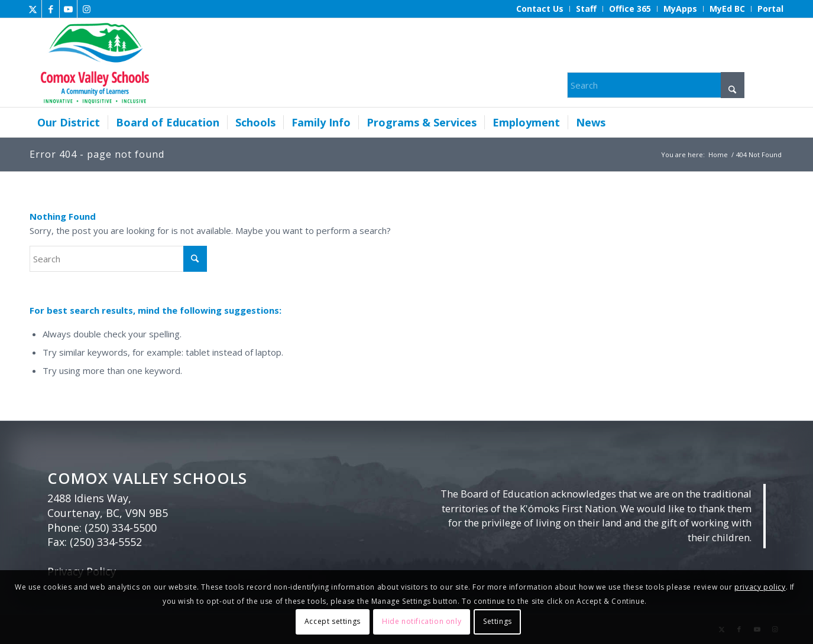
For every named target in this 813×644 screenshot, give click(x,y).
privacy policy (760, 587)
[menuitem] (540, 9)
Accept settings (333, 621)
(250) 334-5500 (121, 528)
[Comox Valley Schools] (93, 63)
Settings (498, 621)
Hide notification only (422, 621)
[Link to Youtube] (68, 9)
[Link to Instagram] (86, 9)
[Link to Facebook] (51, 9)
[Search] (656, 85)
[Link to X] (33, 9)
